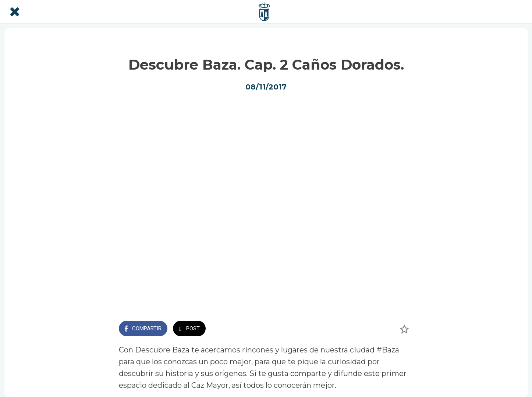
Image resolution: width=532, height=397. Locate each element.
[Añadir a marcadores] (404, 329)
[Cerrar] (15, 12)
